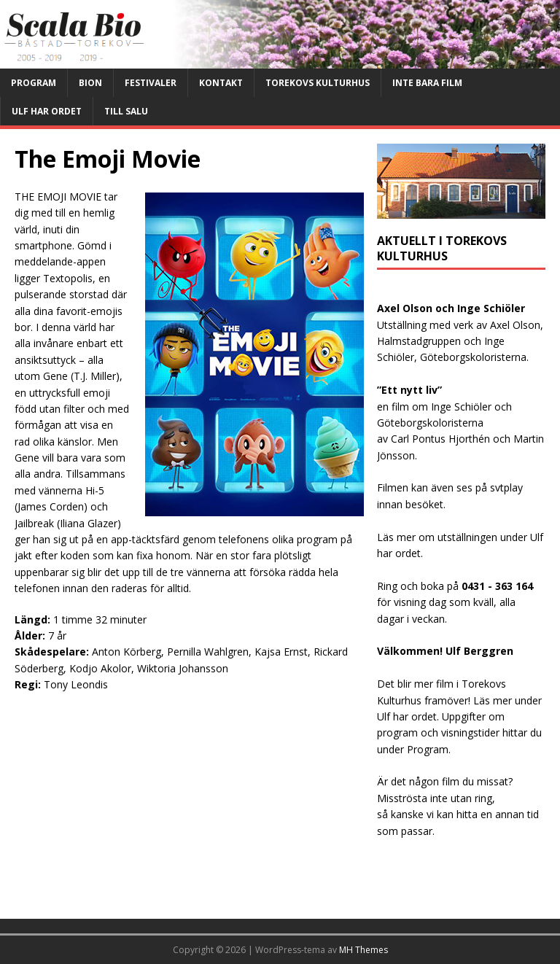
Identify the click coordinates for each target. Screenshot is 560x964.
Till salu (126, 111)
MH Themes (363, 950)
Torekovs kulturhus (318, 83)
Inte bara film (427, 83)
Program (34, 83)
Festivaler (151, 83)
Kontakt (221, 83)
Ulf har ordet (47, 111)
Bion (90, 83)
